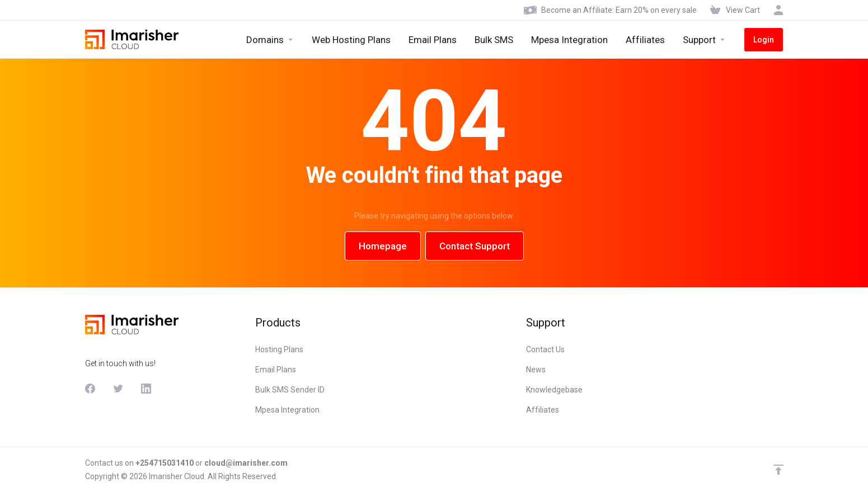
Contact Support (475, 246)
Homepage (383, 246)
